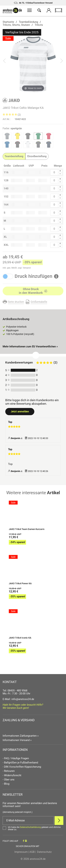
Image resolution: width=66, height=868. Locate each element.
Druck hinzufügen (33, 276)
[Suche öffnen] (39, 11)
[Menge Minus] (60, 174)
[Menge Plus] (60, 171)
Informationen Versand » (17, 740)
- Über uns (9, 780)
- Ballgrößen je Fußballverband (20, 763)
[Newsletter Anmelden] (59, 821)
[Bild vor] (62, 61)
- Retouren (9, 771)
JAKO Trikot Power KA (20, 584)
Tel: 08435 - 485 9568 (15, 691)
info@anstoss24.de (23, 699)
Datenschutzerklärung (30, 827)
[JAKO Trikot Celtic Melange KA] (33, 64)
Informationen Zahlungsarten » (21, 736)
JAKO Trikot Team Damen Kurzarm (27, 529)
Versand (27, 268)
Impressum (21, 852)
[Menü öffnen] (29, 11)
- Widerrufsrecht (12, 775)
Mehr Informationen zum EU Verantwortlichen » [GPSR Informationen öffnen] (30, 346)
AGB (32, 852)
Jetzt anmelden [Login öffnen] (20, 411)
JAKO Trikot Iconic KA (20, 638)
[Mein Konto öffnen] (49, 11)
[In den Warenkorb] (33, 291)
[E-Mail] (28, 821)
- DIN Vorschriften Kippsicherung (22, 767)
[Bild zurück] (4, 61)
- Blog (6, 784)
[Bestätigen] (33, 828)
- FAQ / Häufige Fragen (16, 758)
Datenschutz (44, 852)
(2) (19, 115)
